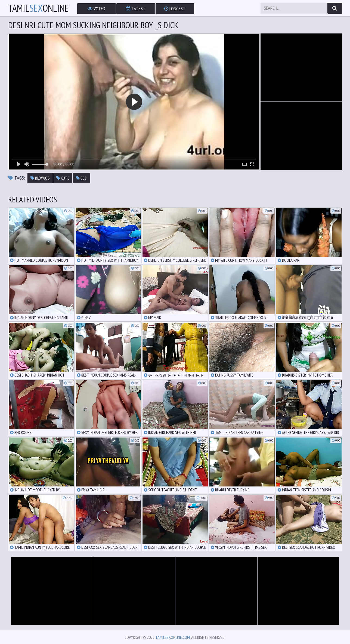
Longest (175, 9)
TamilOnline (38, 8)
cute (63, 178)
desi (82, 178)
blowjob (40, 178)
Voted (96, 9)
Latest (136, 9)
